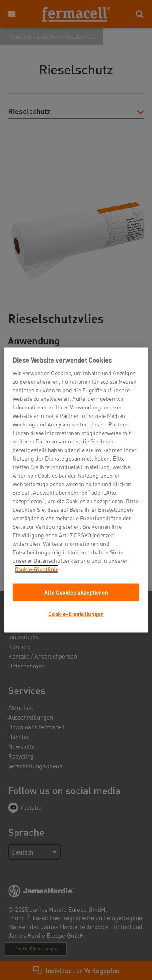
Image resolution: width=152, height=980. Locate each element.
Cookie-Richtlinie (36, 569)
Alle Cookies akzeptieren (76, 592)
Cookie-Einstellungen (76, 614)
